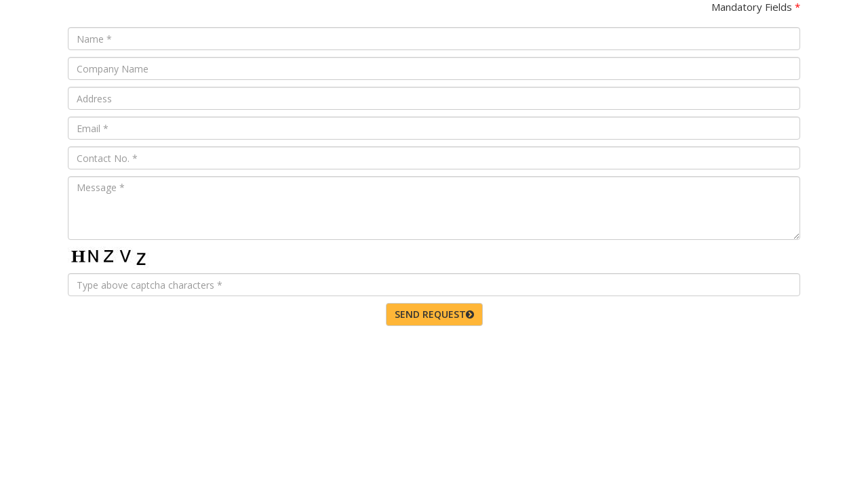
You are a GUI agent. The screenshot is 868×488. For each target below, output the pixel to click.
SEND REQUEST (434, 314)
